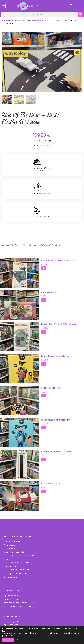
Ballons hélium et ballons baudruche (20, 570)
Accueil (5, 21)
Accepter (8, 640)
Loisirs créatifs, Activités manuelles (19, 556)
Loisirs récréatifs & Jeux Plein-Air (44, 21)
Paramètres (22, 640)
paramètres (8, 635)
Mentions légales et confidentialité (19, 603)
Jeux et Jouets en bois (14, 552)
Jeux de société (11, 549)
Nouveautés (9, 545)
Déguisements (11, 577)
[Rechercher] (80, 14)
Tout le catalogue (19, 21)
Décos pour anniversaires (16, 573)
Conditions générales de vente (18, 606)
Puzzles (7, 559)
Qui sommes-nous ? (13, 596)
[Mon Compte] (55, 6)
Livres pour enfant (12, 566)
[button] (3, 6)
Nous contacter (11, 599)
